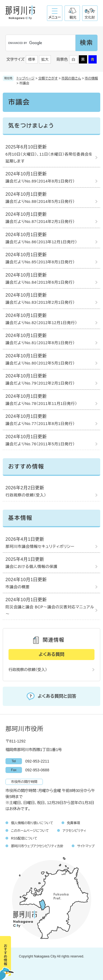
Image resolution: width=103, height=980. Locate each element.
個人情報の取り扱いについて (32, 823)
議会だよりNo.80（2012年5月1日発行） (40, 363)
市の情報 (91, 78)
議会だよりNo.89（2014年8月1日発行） (40, 181)
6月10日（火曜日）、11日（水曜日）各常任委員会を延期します (49, 158)
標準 (32, 60)
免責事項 (74, 823)
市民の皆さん (71, 78)
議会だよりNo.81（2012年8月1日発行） (40, 343)
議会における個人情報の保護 (31, 567)
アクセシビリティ (74, 831)
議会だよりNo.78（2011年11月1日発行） (41, 404)
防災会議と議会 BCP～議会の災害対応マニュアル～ (50, 610)
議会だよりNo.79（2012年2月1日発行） (40, 383)
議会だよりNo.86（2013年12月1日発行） (41, 242)
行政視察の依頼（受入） (26, 495)
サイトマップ (86, 846)
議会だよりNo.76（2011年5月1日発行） (40, 444)
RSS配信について (24, 838)
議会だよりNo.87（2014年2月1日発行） (40, 222)
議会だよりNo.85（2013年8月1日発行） (40, 262)
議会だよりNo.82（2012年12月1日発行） (41, 323)
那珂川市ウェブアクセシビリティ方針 (37, 846)
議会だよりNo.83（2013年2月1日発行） (40, 302)
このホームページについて (30, 831)
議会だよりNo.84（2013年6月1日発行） (40, 282)
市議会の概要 (18, 587)
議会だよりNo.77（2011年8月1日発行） (40, 424)
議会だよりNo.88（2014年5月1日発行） (40, 201)
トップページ (26, 78)
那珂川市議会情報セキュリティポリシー (40, 546)
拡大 (45, 60)
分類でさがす (48, 78)
